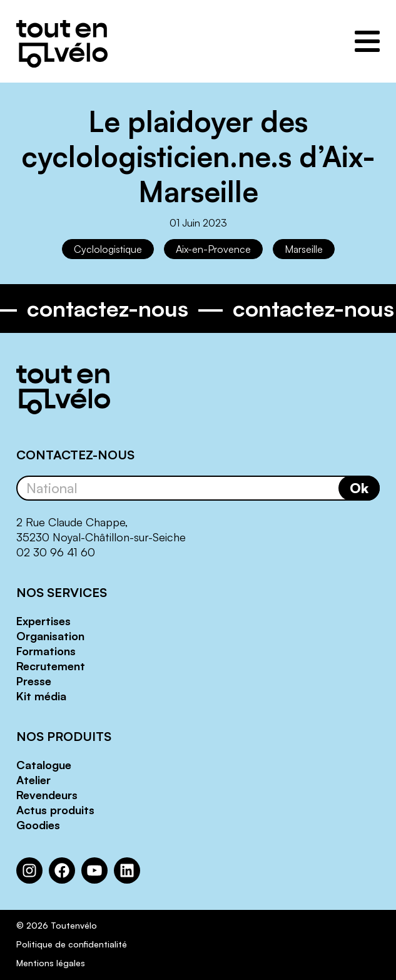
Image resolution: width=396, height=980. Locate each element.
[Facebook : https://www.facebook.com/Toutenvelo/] (62, 870)
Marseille (304, 249)
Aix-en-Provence (213, 249)
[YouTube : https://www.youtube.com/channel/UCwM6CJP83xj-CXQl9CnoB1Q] (94, 870)
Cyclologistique (108, 249)
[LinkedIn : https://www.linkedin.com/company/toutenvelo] (127, 870)
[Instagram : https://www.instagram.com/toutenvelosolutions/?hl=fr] (29, 870)
